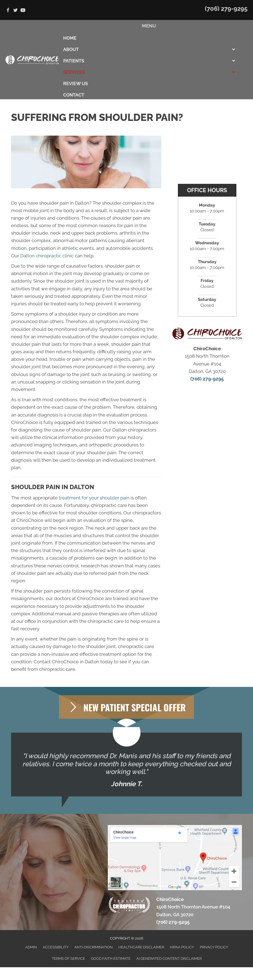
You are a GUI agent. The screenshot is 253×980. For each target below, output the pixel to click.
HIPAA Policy (182, 947)
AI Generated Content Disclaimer (169, 959)
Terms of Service (68, 959)
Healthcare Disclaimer (141, 947)
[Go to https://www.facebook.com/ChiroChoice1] (8, 11)
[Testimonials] (126, 765)
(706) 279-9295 (226, 9)
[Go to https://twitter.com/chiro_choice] (15, 11)
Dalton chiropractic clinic (47, 256)
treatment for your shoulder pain (94, 498)
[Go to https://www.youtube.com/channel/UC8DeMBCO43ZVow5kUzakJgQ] (23, 11)
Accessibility (56, 947)
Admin (31, 947)
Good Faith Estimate (111, 959)
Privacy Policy (214, 947)
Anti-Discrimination (93, 947)
